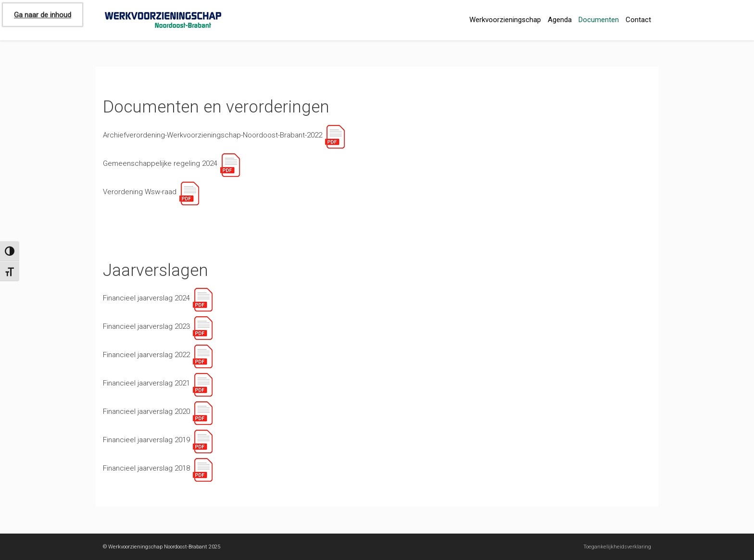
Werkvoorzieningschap (505, 20)
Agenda (560, 20)
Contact (638, 20)
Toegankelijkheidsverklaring (617, 547)
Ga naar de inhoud (43, 15)
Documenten (599, 20)
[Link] (334, 135)
